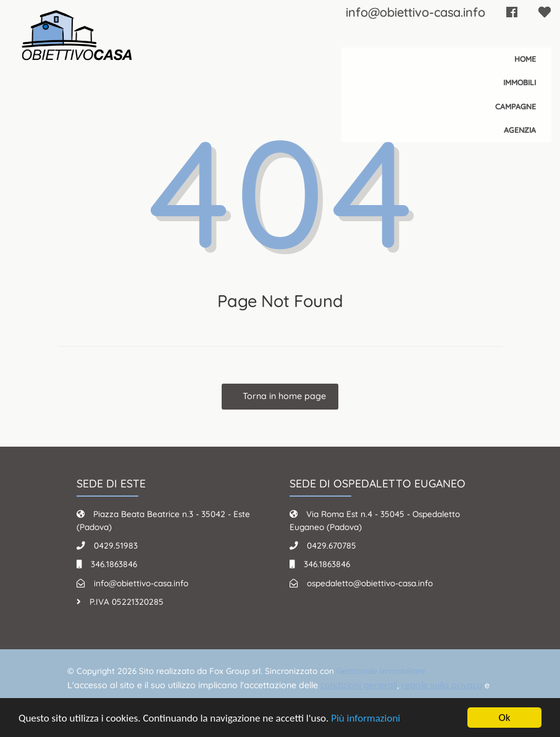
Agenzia (520, 130)
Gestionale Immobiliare (381, 671)
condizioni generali (359, 685)
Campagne (516, 107)
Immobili (520, 82)
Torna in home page (283, 396)
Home (525, 59)
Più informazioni (366, 718)
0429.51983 (116, 545)
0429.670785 (332, 545)
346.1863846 (114, 564)
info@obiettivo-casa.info (416, 12)
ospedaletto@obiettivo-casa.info (370, 583)
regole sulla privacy (442, 685)
